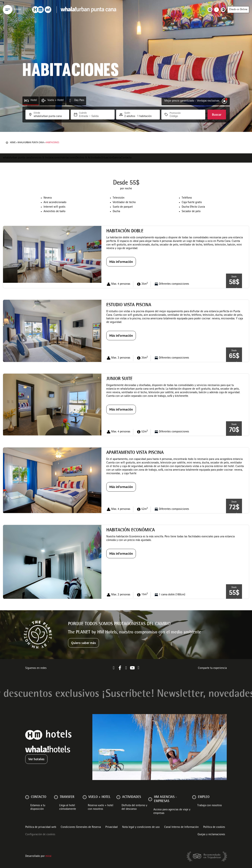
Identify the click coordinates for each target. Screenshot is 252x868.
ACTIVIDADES (132, 797)
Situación (107, 158)
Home (13, 143)
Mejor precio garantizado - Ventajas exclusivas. (192, 101)
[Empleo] (194, 797)
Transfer (67, 797)
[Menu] (8, 10)
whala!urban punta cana (31, 143)
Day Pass (79, 100)
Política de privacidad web (41, 827)
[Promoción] (179, 116)
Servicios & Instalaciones (46, 158)
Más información (121, 262)
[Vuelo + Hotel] (43, 101)
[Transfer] (56, 797)
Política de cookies (214, 827)
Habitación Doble (125, 231)
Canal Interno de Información (181, 827)
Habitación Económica (131, 530)
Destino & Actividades (88, 158)
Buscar (217, 115)
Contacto (126, 158)
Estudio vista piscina (129, 305)
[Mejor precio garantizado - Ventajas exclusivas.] (224, 101)
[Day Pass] (70, 101)
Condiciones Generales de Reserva (81, 827)
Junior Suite (119, 379)
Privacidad (111, 827)
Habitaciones (68, 158)
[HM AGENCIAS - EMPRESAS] (150, 799)
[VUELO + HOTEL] (85, 797)
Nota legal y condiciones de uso (141, 827)
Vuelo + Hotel (56, 100)
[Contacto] (27, 797)
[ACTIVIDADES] (118, 797)
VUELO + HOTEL (99, 797)
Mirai (48, 856)
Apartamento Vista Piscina (135, 453)
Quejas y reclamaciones (211, 835)
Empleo (204, 797)
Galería (117, 158)
